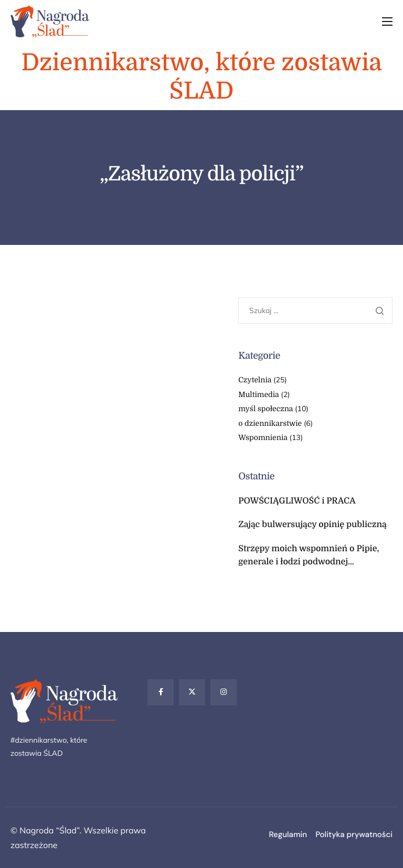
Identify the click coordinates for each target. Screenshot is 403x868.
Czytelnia (255, 380)
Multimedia (258, 395)
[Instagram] (224, 692)
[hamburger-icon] (387, 22)
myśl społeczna (266, 409)
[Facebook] (161, 692)
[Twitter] (192, 692)
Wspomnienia (263, 438)
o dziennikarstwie (270, 424)
